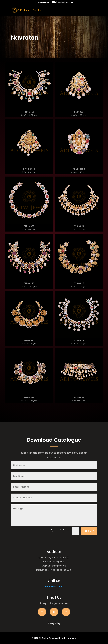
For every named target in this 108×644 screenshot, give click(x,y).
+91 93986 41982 (54, 587)
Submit (89, 531)
